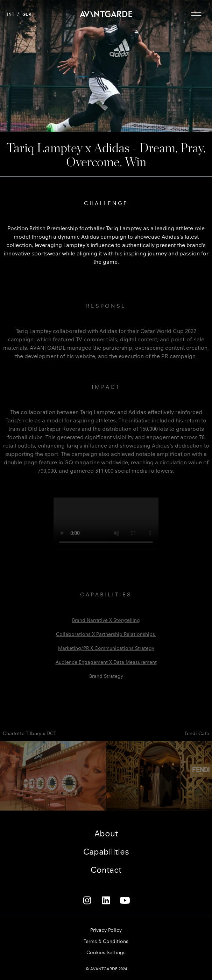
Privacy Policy (106, 930)
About (106, 834)
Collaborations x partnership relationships (106, 642)
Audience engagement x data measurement (106, 670)
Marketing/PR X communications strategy (106, 656)
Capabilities (106, 852)
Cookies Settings (106, 953)
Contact (106, 870)
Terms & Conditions (106, 941)
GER (27, 14)
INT (11, 14)
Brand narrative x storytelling (106, 628)
